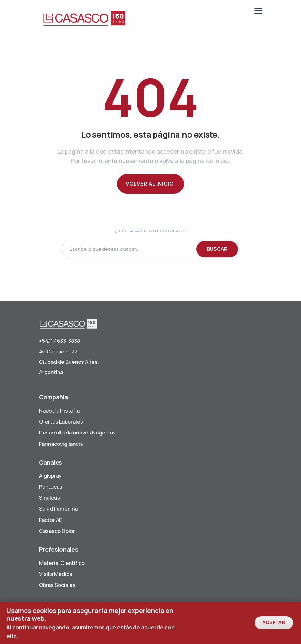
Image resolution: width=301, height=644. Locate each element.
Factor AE (51, 520)
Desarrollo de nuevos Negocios (77, 433)
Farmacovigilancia (61, 444)
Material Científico (62, 563)
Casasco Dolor (57, 531)
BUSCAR (217, 249)
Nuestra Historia (59, 411)
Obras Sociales (57, 585)
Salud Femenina (58, 509)
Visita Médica (56, 574)
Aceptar (274, 625)
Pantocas (51, 487)
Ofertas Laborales (61, 422)
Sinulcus (50, 498)
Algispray (50, 476)
